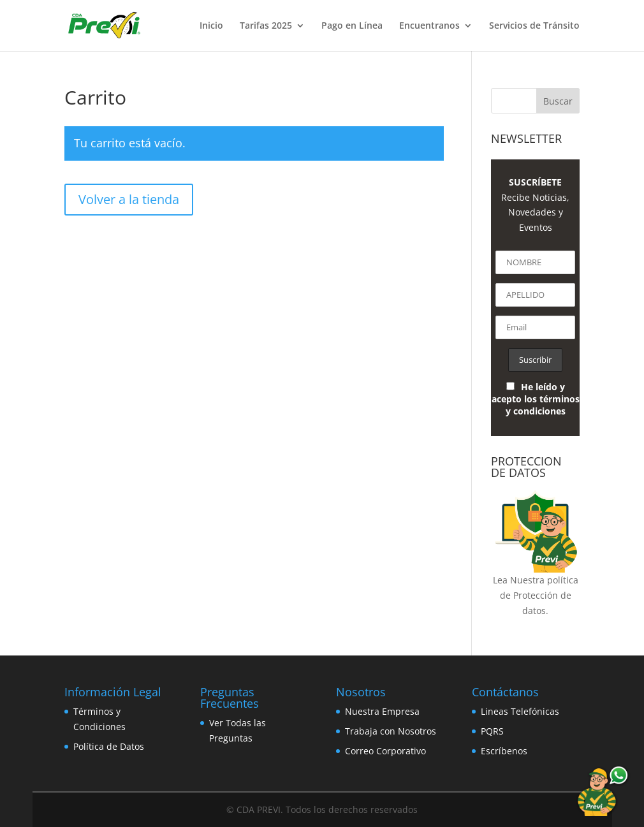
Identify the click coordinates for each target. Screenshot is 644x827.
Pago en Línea (352, 26)
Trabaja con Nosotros (391, 731)
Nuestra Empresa (382, 711)
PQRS (492, 731)
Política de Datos (109, 746)
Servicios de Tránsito (534, 26)
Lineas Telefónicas (520, 711)
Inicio (211, 26)
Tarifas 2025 (266, 26)
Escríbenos (504, 751)
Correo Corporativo (385, 751)
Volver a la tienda (129, 199)
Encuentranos (429, 26)
